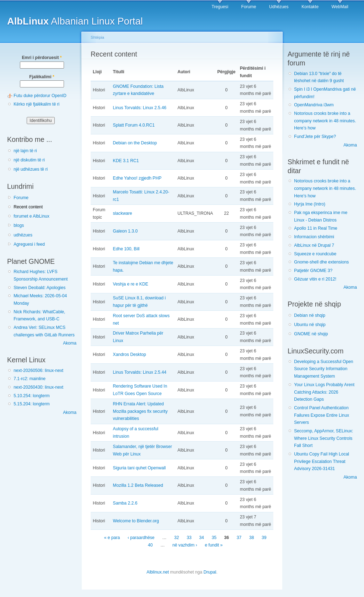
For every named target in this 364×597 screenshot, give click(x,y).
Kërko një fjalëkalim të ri (36, 104)
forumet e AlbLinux (31, 216)
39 (264, 538)
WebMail (340, 7)
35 (214, 538)
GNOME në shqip (311, 334)
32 (177, 538)
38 (252, 538)
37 (239, 538)
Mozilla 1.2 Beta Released (138, 485)
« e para (112, 538)
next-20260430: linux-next (38, 387)
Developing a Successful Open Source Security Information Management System (323, 369)
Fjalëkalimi (42, 77)
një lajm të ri (25, 151)
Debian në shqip (310, 315)
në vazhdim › (185, 545)
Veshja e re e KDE (131, 284)
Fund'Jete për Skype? (315, 137)
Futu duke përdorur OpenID (40, 96)
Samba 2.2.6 (125, 503)
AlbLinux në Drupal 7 (314, 245)
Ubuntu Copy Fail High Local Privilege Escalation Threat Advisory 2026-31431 (322, 461)
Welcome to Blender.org (136, 521)
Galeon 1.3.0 (125, 231)
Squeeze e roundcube (315, 254)
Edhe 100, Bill (126, 249)
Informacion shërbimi (314, 237)
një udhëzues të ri (31, 169)
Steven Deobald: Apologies (39, 288)
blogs (19, 225)
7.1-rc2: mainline (30, 379)
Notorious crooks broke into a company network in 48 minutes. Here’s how (325, 121)
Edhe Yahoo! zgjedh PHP (137, 178)
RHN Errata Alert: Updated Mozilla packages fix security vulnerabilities (140, 411)
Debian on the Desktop (135, 143)
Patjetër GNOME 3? (313, 271)
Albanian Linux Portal (75, 21)
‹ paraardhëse (141, 538)
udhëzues (23, 235)
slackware (123, 213)
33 (189, 538)
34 (202, 538)
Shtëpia (97, 37)
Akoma (70, 343)
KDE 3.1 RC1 (126, 161)
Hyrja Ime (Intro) (310, 204)
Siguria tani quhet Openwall (140, 468)
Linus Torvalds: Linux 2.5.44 (140, 372)
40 (150, 545)
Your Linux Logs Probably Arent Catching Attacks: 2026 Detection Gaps (324, 392)
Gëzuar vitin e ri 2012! (315, 279)
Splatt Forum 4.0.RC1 (134, 125)
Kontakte (310, 7)
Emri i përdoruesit (42, 58)
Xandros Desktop (130, 355)
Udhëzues (279, 7)
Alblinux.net (158, 572)
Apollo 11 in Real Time (316, 228)
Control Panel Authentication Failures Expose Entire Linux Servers (322, 415)
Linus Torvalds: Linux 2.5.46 (140, 108)
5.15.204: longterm (31, 404)
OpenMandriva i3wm (314, 105)
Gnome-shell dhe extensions (321, 262)
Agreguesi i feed (29, 244)
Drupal (210, 572)
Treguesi (220, 7)
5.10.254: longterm (31, 396)
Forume (249, 7)
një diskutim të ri (29, 160)
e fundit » (214, 545)
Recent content (28, 207)
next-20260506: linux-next (38, 371)
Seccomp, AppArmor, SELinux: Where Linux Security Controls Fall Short (323, 438)
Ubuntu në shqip (310, 325)
